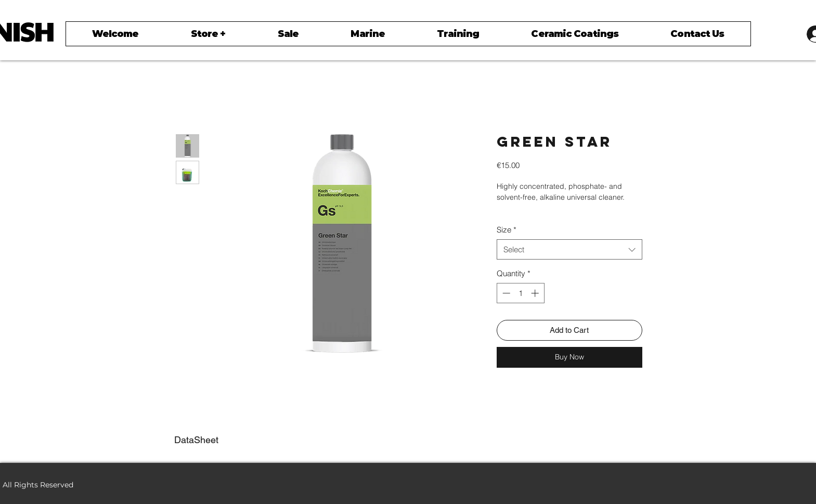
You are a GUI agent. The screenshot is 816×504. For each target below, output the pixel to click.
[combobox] (569, 249)
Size (507, 230)
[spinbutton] (520, 293)
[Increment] (536, 293)
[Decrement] (505, 293)
